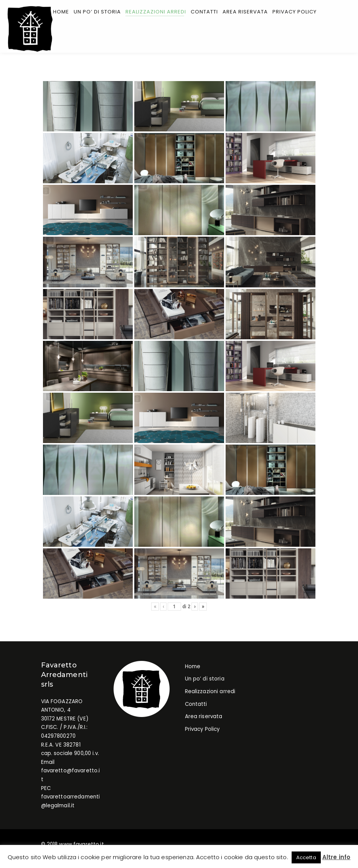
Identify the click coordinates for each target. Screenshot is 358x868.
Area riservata (204, 717)
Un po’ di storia (205, 680)
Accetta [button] (306, 857)
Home (193, 667)
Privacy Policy (202, 730)
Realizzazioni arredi (210, 692)
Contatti (196, 705)
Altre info (336, 857)
